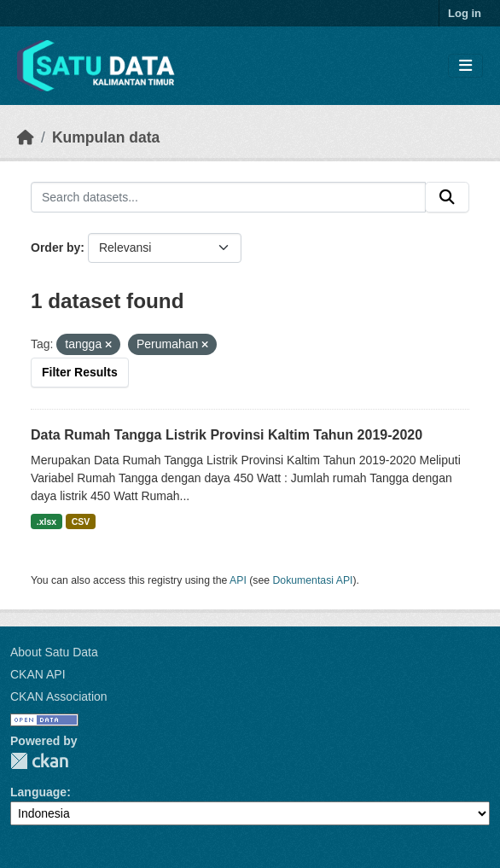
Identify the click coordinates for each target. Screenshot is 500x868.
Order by (55, 248)
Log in (465, 13)
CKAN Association (59, 696)
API (238, 580)
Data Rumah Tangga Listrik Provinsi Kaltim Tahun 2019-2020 (227, 435)
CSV (81, 521)
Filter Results (80, 372)
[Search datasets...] (228, 197)
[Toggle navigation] (465, 66)
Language (38, 792)
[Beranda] (26, 137)
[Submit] (447, 197)
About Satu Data (54, 652)
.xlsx (47, 521)
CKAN (39, 761)
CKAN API (38, 674)
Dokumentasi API (313, 580)
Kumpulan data (106, 137)
